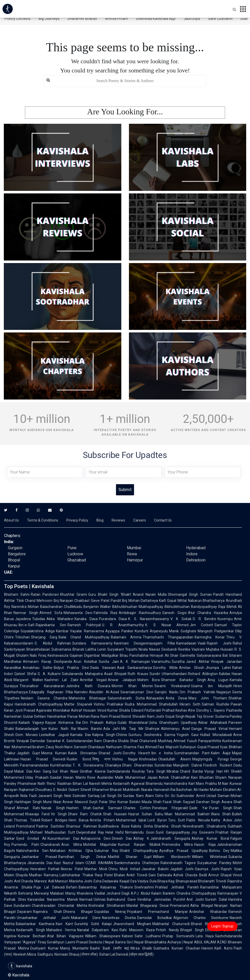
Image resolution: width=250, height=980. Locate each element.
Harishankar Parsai (62, 716)
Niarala (147, 790)
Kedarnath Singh (31, 930)
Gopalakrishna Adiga (38, 631)
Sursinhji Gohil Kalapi (93, 924)
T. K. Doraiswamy (88, 765)
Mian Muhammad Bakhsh (187, 814)
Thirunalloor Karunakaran (42, 686)
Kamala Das (81, 735)
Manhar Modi (96, 869)
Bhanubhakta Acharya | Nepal (169, 942)
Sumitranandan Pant (192, 753)
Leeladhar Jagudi (54, 735)
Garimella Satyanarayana (200, 655)
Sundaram (22, 906)
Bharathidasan (38, 649)
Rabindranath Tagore (178, 863)
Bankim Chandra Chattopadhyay (189, 893)
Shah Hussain (115, 814)
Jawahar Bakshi (155, 869)
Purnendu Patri (25, 845)
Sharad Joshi (110, 753)
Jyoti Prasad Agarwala (33, 710)
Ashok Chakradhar (174, 777)
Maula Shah (152, 802)
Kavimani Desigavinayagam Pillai (144, 643)
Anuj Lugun (218, 680)
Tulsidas (39, 619)
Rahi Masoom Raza (137, 930)
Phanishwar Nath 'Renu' (37, 784)
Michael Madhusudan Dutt (53, 832)
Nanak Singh (53, 808)
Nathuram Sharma (121, 747)
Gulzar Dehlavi (34, 716)
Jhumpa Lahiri (218, 668)
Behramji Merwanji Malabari (41, 893)
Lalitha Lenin (96, 649)
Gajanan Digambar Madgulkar (94, 655)
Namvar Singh (26, 613)
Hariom (207, 948)
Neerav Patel (72, 869)
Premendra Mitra (177, 845)
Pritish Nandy (167, 930)
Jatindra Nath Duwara (88, 686)
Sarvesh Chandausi (89, 747)
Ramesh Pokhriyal (84, 625)
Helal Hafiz (115, 832)
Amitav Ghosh (192, 668)
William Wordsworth (172, 857)
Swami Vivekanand (172, 686)
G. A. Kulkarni (49, 674)
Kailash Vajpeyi (31, 723)
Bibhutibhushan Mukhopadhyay (138, 607)
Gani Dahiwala (160, 875)
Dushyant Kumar (45, 948)
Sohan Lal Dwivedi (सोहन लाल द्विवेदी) (126, 954)
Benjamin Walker (97, 607)
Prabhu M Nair (217, 784)
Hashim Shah (79, 808)
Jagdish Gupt (28, 753)
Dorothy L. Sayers (211, 710)
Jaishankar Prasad (39, 857)
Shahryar (152, 729)
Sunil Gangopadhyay (173, 832)
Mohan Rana (89, 716)
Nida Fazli (28, 796)
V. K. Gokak (181, 619)
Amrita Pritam (116, 19)
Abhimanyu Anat (175, 729)
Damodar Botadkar (155, 918)
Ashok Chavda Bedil (190, 875)
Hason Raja (205, 845)
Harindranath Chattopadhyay (39, 704)
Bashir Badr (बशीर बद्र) (109, 948)
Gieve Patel (100, 601)
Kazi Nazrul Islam (69, 863)
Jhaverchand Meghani (132, 924)
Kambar (62, 631)
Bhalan (120, 875)
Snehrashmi (144, 887)
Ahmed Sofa (51, 613)
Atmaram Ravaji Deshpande (48, 662)
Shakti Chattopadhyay (139, 851)
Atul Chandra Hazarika (208, 613)
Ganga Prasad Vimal (209, 729)
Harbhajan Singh (28, 802)
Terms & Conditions (43, 520)
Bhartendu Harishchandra (166, 784)
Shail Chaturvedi (143, 741)
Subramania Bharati (68, 649)
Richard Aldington (203, 674)
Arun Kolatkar (85, 662)
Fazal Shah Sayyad (179, 802)
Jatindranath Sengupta (170, 838)
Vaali (202, 643)
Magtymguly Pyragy (211, 759)
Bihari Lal (80, 784)
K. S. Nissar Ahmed (167, 625)
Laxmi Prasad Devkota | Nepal (90, 942)
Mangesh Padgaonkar (216, 631)
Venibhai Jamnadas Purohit (161, 899)
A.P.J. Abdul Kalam (146, 893)
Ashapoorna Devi (96, 838)
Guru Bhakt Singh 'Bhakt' (110, 594)
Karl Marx (196, 784)
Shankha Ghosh (168, 826)
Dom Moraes (27, 735)
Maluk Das (23, 771)
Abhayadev (155, 698)
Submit (125, 490)
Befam (72, 887)
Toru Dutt (177, 820)
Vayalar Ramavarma (87, 631)
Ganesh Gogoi (174, 613)
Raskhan (64, 784)
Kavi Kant (64, 924)
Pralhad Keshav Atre (179, 710)
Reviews (118, 520)
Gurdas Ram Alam (138, 796)
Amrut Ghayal (220, 875)
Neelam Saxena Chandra (44, 698)
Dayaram (24, 912)
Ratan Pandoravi (45, 594)
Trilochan (22, 637)
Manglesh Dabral (188, 765)
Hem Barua (79, 820)
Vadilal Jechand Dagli (112, 893)
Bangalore (17, 554)
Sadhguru (45, 954)
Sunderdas (163, 765)
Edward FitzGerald (146, 710)
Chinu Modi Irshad (124, 869)
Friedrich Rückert (218, 765)
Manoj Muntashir (74, 948)
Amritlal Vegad (93, 680)
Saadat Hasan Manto (68, 777)
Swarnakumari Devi (137, 692)
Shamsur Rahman (82, 826)
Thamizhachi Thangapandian (168, 637)
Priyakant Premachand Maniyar (158, 912)
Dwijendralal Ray (90, 832)
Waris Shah (221, 814)
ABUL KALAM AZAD (210, 942)
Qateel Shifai (25, 674)
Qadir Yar (198, 808)
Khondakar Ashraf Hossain (75, 710)
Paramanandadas (34, 765)
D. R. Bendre (204, 619)
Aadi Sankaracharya (135, 668)
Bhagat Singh (192, 930)
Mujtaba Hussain (220, 649)
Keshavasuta (58, 655)
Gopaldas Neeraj (110, 912)
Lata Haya (205, 936)
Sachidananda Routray (126, 771)
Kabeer (128, 936)
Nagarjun (224, 692)
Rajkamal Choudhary (35, 790)
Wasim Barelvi (90, 729)
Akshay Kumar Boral (210, 838)
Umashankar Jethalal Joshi (43, 918)
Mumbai (134, 548)
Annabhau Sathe (38, 668)
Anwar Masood (75, 802)
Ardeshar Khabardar (208, 912)
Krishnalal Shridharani (107, 906)
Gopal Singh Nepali (180, 716)
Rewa (132, 554)
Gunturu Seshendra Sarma (152, 735)
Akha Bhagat (202, 906)
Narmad (86, 899)
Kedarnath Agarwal (129, 784)
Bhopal (14, 560)
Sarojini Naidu (166, 692)
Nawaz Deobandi (163, 649)
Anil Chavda (24, 881)
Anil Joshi (195, 899)
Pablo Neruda (198, 820)
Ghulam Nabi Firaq (31, 655)
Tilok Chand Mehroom (34, 601)
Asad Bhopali (115, 674)
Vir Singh (59, 814)
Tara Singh (156, 771)
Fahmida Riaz (106, 613)
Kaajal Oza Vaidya (134, 881)
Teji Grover (205, 716)
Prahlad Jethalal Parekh (177, 887)
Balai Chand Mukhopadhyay (84, 637)
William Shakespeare (103, 936)
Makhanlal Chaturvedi (171, 924)
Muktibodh (131, 790)
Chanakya (113, 765)
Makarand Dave (86, 918)
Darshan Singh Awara (214, 802)
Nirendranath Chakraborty (204, 826)
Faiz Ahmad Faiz (151, 747)
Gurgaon (15, 548)
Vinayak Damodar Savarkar (39, 741)
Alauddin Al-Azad (104, 692)
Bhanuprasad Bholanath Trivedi (201, 881)
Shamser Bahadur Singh (183, 680)
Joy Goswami (203, 832)
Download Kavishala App (156, 19)
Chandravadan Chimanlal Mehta (60, 906)
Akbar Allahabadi (213, 723)
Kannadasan (186, 643)
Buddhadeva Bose (114, 826)
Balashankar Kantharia (35, 924)
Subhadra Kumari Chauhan (177, 948)
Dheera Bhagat (78, 912)
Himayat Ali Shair (164, 655)
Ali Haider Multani (208, 790)
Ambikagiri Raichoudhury (140, 613)
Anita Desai (176, 698)
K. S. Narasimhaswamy (149, 619)
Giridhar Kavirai (93, 771)
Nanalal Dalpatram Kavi (98, 930)
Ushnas (100, 899)
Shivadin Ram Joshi (148, 716)
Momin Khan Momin (132, 686)
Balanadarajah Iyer (31, 729)
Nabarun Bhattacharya (206, 601)
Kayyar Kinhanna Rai (63, 723)
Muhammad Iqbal (131, 820)
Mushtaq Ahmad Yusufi (177, 741)
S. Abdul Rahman (53, 643)
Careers (140, 520)
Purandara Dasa (113, 619)
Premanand (179, 906)
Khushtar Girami (73, 594)
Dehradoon (196, 560)
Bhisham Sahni (17, 594)
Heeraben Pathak (45, 869)
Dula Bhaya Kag (162, 881)
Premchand (25, 826)
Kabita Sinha (142, 826)
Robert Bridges (54, 820)
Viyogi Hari (214, 771)
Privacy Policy (77, 520)
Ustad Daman (218, 796)
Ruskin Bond (79, 759)
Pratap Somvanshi (178, 936)
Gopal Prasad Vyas (212, 747)
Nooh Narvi (64, 747)
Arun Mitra (72, 845)
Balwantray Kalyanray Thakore (106, 887)
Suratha (178, 662)
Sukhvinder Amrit (191, 796)
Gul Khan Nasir (65, 771)
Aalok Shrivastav (82, 753)
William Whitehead (209, 857)
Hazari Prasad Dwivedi (43, 759)
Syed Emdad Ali (31, 838)
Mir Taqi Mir (133, 729)
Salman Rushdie (216, 704)
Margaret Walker (28, 680)
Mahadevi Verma (61, 930)
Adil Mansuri (58, 881)
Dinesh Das (122, 838)
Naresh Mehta (100, 784)
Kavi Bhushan (202, 777)
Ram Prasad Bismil (116, 716)
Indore (192, 554)
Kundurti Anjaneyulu (151, 631)
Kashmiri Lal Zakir (62, 680)
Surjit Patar (98, 802)
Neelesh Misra (25, 954)
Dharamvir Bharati (82, 19)
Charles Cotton (137, 808)
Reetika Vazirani (191, 649)
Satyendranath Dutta (126, 698)
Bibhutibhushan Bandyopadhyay (191, 607)
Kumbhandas (61, 765)
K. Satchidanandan (78, 741)
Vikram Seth (190, 704)
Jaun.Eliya (192, 19)
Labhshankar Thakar (77, 875)
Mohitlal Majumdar (100, 845)
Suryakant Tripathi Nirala (128, 649)
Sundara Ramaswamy (92, 643)
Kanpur (14, 566)
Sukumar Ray (106, 851)
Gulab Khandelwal (133, 723)
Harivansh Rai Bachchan (173, 790)
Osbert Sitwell (80, 790)
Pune (72, 548)
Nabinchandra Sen (32, 851)
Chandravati (50, 845)
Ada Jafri (112, 729)
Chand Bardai (192, 771)
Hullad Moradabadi (216, 735)
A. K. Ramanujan (135, 662)
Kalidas (225, 674)
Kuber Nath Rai (62, 729)
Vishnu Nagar (125, 759)
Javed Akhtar (198, 662)
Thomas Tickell (27, 820)
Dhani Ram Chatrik (85, 814)
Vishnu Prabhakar (109, 704)
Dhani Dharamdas (138, 765)
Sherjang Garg (44, 637)
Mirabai (173, 771)
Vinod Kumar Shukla (114, 710)
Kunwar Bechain (32, 936)
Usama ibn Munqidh (212, 686)
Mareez (41, 881)
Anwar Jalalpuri (122, 680)
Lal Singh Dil (111, 796)
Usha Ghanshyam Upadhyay (173, 723)
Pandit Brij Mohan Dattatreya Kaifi (138, 601)
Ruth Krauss (138, 674)
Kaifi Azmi (223, 948)
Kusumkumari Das (63, 838)
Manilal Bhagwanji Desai (148, 906)
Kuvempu (225, 619)
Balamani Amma (126, 637)
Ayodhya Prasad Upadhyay (183, 851)
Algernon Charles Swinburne (201, 918)
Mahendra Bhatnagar (87, 698)
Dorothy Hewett (136, 753)
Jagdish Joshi (182, 869)
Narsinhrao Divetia (119, 918)
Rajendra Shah (48, 912)
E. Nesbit (60, 790)
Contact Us (163, 520)
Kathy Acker (222, 820)
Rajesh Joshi (219, 643)
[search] (125, 81)
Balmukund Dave (121, 899)
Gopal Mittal (177, 601)
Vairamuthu (161, 662)
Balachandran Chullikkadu (61, 607)
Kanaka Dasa (86, 619)
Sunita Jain (109, 662)
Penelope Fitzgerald (170, 808)
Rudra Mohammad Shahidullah (151, 704)
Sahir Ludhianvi (220, 19)
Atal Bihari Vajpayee (65, 936)
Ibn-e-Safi (26, 625)
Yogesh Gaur (188, 735)
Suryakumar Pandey (214, 863)
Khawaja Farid (37, 814)
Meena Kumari (54, 753)
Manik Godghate (183, 631)
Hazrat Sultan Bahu (146, 814)
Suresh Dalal (216, 899)
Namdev (81, 692)
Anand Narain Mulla (150, 594)
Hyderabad (196, 548)
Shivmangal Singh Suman (190, 594)
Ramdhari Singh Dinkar (82, 857)
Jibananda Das (40, 863)
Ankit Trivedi (137, 875)
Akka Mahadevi (60, 619)
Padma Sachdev (50, 826)
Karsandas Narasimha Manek (53, 899)
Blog (100, 520)
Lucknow (75, 554)
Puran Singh (221, 808)
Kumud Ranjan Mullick (139, 845)
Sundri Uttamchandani (168, 674)
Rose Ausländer (101, 777)
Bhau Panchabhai (134, 655)
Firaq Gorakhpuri (51, 942)
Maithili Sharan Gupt (130, 857)
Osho (159, 796)
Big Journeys (49, 19)
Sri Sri (170, 796)
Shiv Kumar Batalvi (125, 802)
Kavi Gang (43, 771)
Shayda (22, 875)
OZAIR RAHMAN (99, 863)
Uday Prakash (37, 777)
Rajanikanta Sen (51, 625)
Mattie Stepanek (78, 704)
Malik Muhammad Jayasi (136, 777)
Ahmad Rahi (28, 808)
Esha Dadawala (106, 881)
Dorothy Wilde (165, 668)
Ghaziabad (77, 560)
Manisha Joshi (81, 881)
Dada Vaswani (103, 668)
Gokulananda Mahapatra (82, 674)
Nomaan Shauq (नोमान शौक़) (76, 954)
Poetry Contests (18, 19)
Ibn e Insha (162, 753)
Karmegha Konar (210, 637)
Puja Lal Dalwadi (49, 887)
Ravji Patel (104, 875)
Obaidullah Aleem (175, 759)
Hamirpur (135, 560)
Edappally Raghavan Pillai (51, 692)
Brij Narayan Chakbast (72, 601)
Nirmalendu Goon (140, 832)
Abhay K (141, 838)
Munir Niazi (52, 802)
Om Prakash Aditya (99, 723)
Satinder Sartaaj (86, 796)
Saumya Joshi (207, 869)
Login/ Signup (222, 926)
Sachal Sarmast (107, 808)
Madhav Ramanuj (44, 875)
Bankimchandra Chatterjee (137, 863)
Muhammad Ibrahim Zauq (33, 747)
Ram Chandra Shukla (112, 741)
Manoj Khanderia (79, 893)
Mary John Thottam (208, 698)
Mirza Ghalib (141, 948)
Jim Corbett (201, 625)
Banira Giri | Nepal (129, 942)
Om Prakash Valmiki (197, 692)
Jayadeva (23, 619)
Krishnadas (148, 759)
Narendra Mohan (25, 607)
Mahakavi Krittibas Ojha (71, 851)
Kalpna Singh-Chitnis (110, 735)
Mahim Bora (149, 680)
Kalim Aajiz (221, 753)
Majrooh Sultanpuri (181, 747)
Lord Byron (157, 820)
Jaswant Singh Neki (55, 796)
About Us (11, 520)
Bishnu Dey (219, 851)
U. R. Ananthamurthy (123, 625)
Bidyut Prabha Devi (71, 668)
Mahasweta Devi (78, 613)
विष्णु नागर (102, 759)
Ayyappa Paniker (119, 631)
